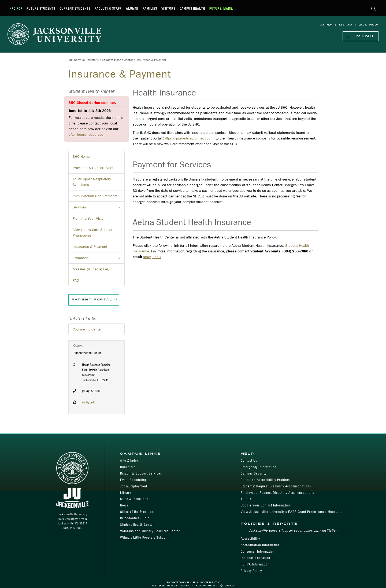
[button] (374, 9)
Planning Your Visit (88, 218)
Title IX (246, 499)
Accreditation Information (260, 545)
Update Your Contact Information (266, 505)
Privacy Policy (251, 571)
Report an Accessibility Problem (265, 480)
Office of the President (137, 512)
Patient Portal (95, 300)
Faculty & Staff (108, 8)
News (124, 505)
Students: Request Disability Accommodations (276, 486)
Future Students (41, 8)
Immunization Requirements (95, 196)
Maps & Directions (134, 499)
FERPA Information (255, 564)
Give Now (369, 25)
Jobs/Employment (134, 486)
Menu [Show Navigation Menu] (361, 36)
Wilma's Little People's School (143, 537)
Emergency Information (259, 467)
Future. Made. (221, 8)
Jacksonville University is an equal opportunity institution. (294, 530)
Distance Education (255, 558)
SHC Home (81, 156)
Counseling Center (87, 329)
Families (150, 8)
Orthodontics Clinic (135, 518)
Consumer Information (258, 551)
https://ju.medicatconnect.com (189, 138)
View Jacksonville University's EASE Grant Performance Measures (292, 512)
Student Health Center (118, 60)
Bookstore (128, 467)
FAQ (76, 280)
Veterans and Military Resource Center (150, 531)
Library (126, 493)
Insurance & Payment (90, 247)
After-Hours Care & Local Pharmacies (92, 232)
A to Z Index (129, 460)
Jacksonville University (84, 60)
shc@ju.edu (88, 402)
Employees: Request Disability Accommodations (277, 493)
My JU (346, 25)
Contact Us (249, 460)
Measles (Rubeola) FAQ (91, 269)
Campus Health (192, 8)
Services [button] (99, 209)
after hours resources (86, 134)
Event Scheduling (133, 480)
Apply (326, 25)
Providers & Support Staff (93, 168)
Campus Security (254, 473)
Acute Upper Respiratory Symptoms (92, 182)
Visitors (168, 8)
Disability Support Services (141, 473)
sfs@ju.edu (152, 257)
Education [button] (99, 259)
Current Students (75, 8)
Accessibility (250, 539)
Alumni (132, 8)
